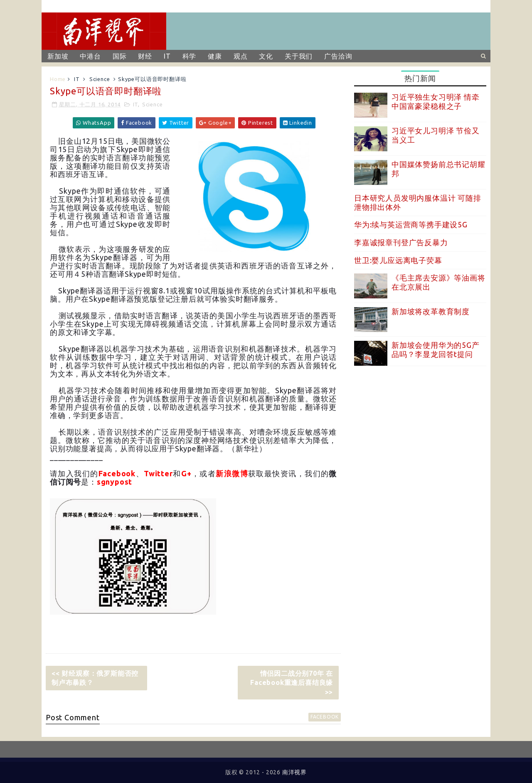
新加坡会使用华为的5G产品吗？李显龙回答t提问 (436, 350)
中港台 (90, 56)
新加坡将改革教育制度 (431, 311)
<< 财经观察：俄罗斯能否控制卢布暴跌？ (95, 678)
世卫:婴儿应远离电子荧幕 (398, 260)
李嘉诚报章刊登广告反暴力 (401, 242)
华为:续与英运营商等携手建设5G (411, 224)
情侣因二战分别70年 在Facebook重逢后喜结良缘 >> (292, 683)
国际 (120, 56)
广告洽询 (338, 56)
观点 (241, 56)
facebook (325, 717)
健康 (215, 56)
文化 (266, 56)
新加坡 (58, 56)
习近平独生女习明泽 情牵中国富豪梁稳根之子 (436, 101)
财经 (145, 56)
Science (100, 79)
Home (58, 79)
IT (167, 56)
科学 (190, 56)
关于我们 (299, 56)
